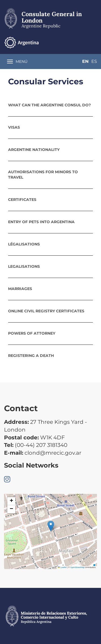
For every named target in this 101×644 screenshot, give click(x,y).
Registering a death (31, 356)
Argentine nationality (34, 150)
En (85, 61)
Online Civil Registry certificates (46, 311)
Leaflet (62, 567)
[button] (51, 526)
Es (94, 61)
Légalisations (24, 244)
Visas (14, 127)
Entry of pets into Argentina (41, 222)
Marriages (20, 289)
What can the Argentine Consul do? (49, 105)
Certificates (22, 200)
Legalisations (24, 266)
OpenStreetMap (77, 567)
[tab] (50, 105)
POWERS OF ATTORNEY (32, 333)
